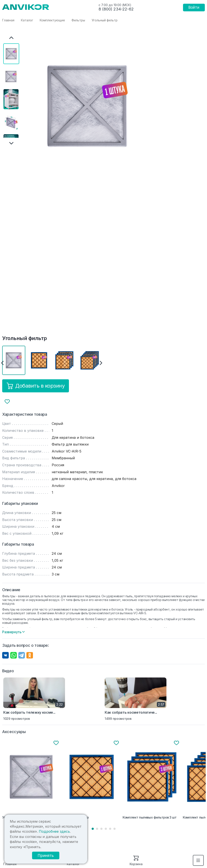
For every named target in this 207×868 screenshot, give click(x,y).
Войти (194, 7)
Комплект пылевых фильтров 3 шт (150, 817)
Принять (46, 855)
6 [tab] (115, 829)
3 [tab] (101, 829)
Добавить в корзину (36, 386)
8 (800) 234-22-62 (116, 9)
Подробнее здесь (54, 831)
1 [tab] (93, 829)
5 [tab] (110, 829)
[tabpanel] (31, 780)
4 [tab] (106, 829)
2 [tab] (97, 829)
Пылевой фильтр (75, 817)
